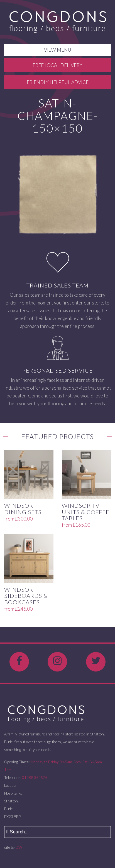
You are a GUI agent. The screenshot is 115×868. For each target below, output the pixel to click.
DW (19, 847)
